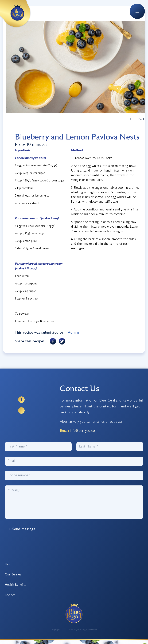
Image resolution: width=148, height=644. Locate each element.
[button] (137, 11)
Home (9, 564)
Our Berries (13, 575)
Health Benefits (16, 585)
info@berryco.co (82, 431)
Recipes (10, 595)
